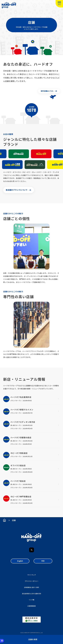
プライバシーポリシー (32, 581)
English (20, 561)
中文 (43, 561)
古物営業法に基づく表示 (32, 587)
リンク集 (32, 600)
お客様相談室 (32, 606)
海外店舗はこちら (47, 91)
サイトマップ (32, 575)
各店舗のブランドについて (17, 190)
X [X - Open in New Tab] (32, 550)
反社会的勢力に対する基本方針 (32, 594)
